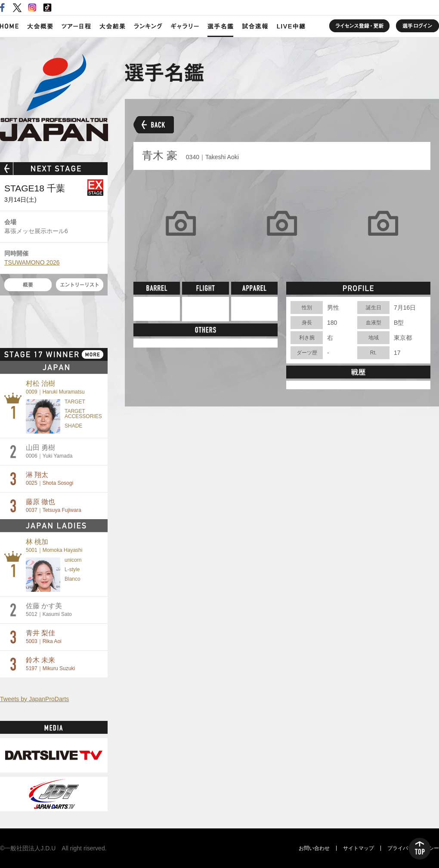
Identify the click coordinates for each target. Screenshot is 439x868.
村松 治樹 (55, 387)
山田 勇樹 (49, 451)
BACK (154, 125)
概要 (28, 285)
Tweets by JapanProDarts (34, 699)
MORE (93, 354)
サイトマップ (359, 848)
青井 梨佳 (44, 637)
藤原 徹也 (54, 506)
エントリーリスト (80, 285)
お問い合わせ (314, 848)
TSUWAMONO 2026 (32, 262)
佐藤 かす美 (49, 610)
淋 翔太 (49, 479)
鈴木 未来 (50, 664)
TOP (420, 849)
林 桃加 (54, 546)
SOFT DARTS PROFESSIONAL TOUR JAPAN (54, 98)
